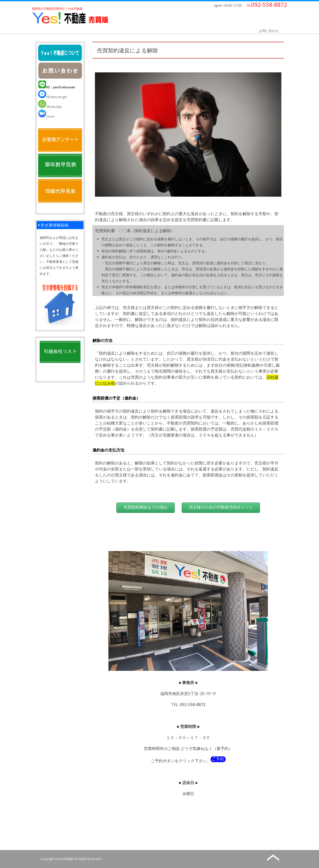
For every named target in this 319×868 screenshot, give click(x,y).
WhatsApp (50, 107)
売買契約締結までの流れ (146, 507)
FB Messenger (53, 97)
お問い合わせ (269, 31)
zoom (46, 116)
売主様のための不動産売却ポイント (221, 507)
